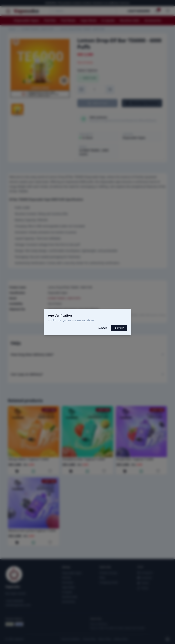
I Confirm (119, 328)
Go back (102, 328)
